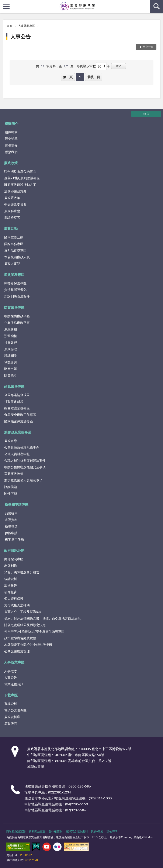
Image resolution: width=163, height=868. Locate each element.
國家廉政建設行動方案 (20, 185)
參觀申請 (11, 533)
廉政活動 (11, 228)
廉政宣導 (11, 441)
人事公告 (21, 36)
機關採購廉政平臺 (17, 316)
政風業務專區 (14, 386)
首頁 (10, 26)
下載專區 (11, 695)
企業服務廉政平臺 (17, 323)
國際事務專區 (14, 244)
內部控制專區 (14, 559)
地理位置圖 (36, 767)
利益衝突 (11, 362)
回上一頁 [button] (148, 47)
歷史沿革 (11, 139)
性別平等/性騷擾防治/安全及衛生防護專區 (34, 631)
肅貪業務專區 (14, 275)
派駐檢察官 (12, 217)
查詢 (157, 6)
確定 (118, 66)
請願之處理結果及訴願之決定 (25, 625)
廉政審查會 (12, 211)
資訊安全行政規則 (77, 831)
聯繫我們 (11, 152)
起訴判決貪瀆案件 (17, 296)
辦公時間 (112, 831)
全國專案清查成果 (17, 395)
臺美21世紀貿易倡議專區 (22, 178)
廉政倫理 (11, 349)
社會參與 (11, 342)
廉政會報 (11, 329)
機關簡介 (11, 123)
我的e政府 (97, 831)
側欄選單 (6, 7)
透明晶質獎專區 (15, 250)
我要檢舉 (11, 513)
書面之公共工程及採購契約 (23, 612)
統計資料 (11, 579)
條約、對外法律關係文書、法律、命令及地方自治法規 (42, 618)
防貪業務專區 (14, 307)
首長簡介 (11, 145)
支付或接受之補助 (17, 605)
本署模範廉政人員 (17, 257)
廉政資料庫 (12, 717)
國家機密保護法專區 (19, 421)
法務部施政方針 (15, 191)
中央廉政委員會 (15, 204)
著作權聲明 (56, 831)
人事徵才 (11, 671)
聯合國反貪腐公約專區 (20, 171)
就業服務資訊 (14, 684)
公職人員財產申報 (17, 454)
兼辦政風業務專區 (18, 432)
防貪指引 (11, 375)
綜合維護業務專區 (17, 408)
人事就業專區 (27, 26)
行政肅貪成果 (14, 401)
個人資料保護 (14, 598)
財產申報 (11, 369)
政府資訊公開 (14, 550)
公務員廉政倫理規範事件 (22, 447)
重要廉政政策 (14, 474)
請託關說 (11, 356)
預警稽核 (11, 336)
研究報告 (11, 592)
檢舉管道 (11, 526)
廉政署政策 (12, 198)
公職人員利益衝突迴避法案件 (25, 460)
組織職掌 (11, 132)
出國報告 (11, 585)
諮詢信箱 (11, 487)
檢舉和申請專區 (17, 504)
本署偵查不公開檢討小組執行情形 (28, 645)
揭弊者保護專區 (15, 283)
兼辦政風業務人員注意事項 (23, 480)
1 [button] (80, 77)
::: (3, 3)
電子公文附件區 (15, 710)
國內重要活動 (14, 237)
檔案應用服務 (14, 539)
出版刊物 (11, 566)
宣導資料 (11, 520)
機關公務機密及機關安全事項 (25, 467)
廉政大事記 (12, 264)
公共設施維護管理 (17, 651)
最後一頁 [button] (94, 77)
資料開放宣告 (37, 831)
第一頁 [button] (68, 77)
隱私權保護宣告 (16, 831)
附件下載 (11, 493)
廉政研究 (11, 723)
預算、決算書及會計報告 (22, 572)
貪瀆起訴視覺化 (15, 290)
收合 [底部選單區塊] (146, 114)
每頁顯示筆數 (86, 66)
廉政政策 (11, 163)
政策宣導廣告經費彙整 (20, 638)
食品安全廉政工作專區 (20, 415)
